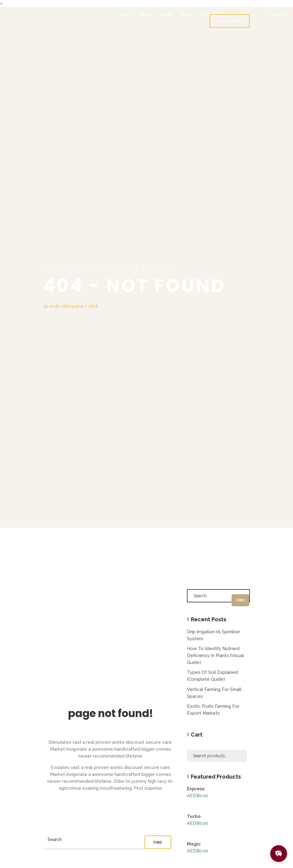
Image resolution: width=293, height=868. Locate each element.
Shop (167, 15)
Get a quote (230, 21)
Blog (186, 15)
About (146, 15)
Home (125, 15)
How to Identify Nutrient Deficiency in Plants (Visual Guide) (215, 656)
